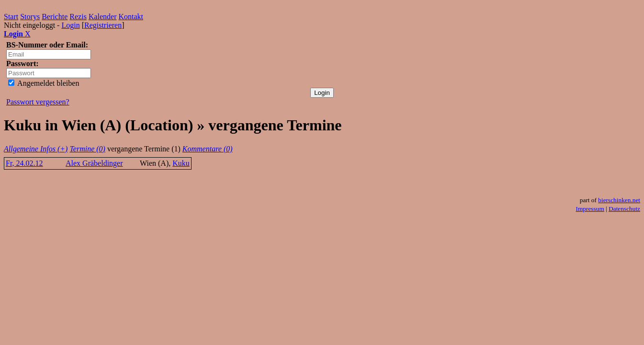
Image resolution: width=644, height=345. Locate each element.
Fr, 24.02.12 (24, 163)
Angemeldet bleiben (44, 83)
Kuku (181, 163)
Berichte (55, 17)
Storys (30, 17)
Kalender (103, 17)
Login (70, 25)
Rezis (78, 17)
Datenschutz (624, 209)
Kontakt (131, 17)
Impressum (590, 209)
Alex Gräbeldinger (94, 163)
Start (11, 17)
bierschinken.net (619, 200)
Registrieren (103, 25)
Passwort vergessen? (38, 102)
